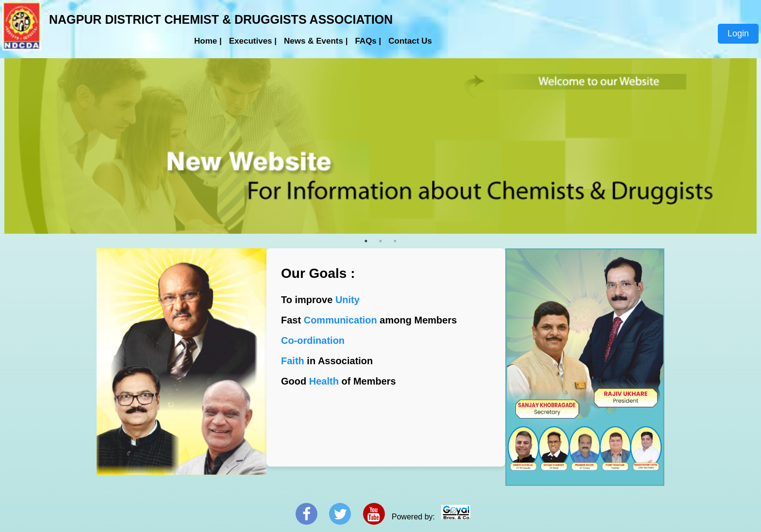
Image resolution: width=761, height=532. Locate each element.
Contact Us (410, 41)
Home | (208, 41)
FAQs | (368, 41)
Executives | (253, 41)
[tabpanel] (380, 146)
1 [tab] (366, 241)
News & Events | (316, 41)
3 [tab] (395, 241)
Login (738, 33)
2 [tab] (380, 241)
